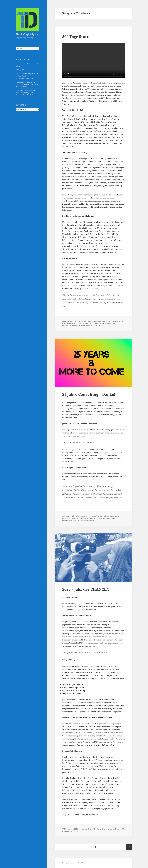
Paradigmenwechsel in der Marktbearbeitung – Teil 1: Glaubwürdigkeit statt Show (26, 93)
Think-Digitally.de (27, 34)
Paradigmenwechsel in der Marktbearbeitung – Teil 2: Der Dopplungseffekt (27, 84)
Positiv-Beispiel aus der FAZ (87, 814)
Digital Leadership (69, 323)
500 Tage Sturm (21, 70)
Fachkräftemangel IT (117, 829)
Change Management (99, 321)
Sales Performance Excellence (83, 521)
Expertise (89, 326)
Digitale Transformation (85, 323)
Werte (76, 831)
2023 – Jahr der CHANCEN (86, 589)
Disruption (66, 518)
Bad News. (67, 763)
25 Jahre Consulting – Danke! (89, 394)
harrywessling (81, 321)
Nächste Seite (129, 847)
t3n (104, 802)
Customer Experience (115, 321)
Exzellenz (106, 829)
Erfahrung (75, 326)
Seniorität (96, 326)
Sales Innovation (105, 518)
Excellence (109, 323)
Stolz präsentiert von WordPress (74, 863)
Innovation (94, 518)
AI (90, 321)
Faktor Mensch (84, 518)
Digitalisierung (99, 323)
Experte (82, 326)
